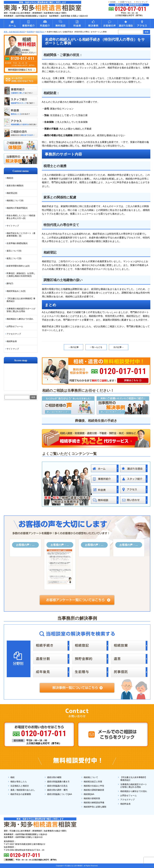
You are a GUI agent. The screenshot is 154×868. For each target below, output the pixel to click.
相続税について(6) (15, 200)
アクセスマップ (14, 334)
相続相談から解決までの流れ (20, 319)
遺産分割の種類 (54, 777)
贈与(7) (10, 283)
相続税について (91, 777)
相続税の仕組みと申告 (94, 786)
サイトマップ (142, 2)
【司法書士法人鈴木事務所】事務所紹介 (21, 300)
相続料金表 (12, 341)
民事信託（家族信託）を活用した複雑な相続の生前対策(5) (21, 275)
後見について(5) (14, 258)
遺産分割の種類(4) (15, 186)
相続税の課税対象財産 (94, 790)
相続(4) (10, 178)
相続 (12, 777)
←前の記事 (74, 347)
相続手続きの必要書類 (21, 794)
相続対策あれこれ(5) (16, 291)
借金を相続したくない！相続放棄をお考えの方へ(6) (21, 217)
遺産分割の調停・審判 (57, 790)
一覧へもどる (96, 347)
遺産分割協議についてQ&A (59, 794)
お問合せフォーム (15, 326)
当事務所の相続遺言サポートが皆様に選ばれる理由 (21, 310)
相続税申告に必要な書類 (95, 807)
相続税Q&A (89, 794)
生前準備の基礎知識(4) (17, 243)
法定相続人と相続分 (20, 786)
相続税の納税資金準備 (94, 802)
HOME (113, 2)
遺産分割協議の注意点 (57, 786)
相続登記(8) (12, 193)
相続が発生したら (19, 782)
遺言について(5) (14, 251)
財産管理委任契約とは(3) (18, 266)
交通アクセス (126, 2)
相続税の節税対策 (92, 798)
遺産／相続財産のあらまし (23, 790)
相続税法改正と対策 (93, 782)
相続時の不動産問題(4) (17, 208)
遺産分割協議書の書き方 (58, 782)
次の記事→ (119, 347)
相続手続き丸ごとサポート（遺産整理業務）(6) (21, 234)
